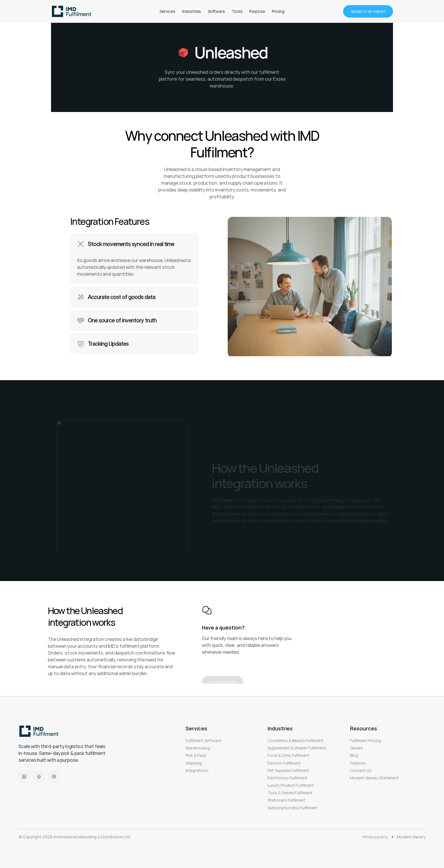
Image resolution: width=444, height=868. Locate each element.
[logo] (73, 11)
